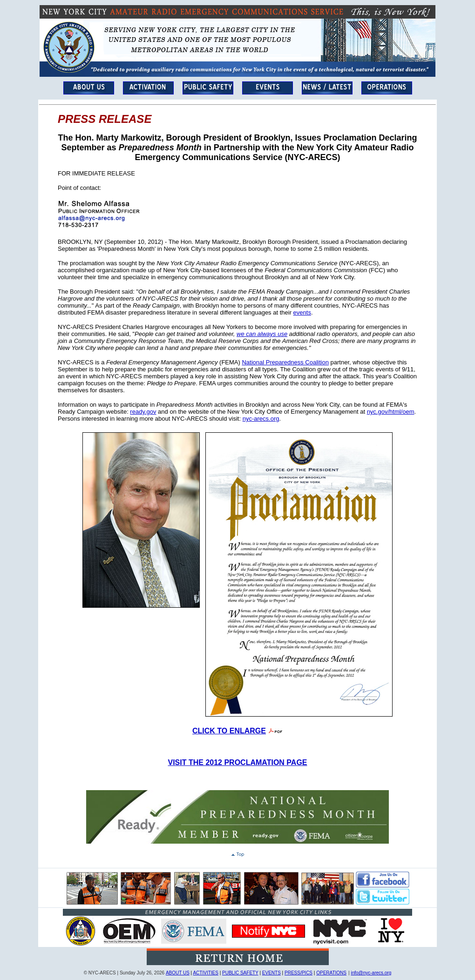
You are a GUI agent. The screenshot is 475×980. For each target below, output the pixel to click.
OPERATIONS (331, 973)
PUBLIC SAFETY (240, 973)
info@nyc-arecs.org (371, 973)
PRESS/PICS (299, 973)
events (302, 312)
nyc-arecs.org (261, 419)
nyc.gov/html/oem (391, 412)
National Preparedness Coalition (285, 362)
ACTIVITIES (205, 973)
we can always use (262, 334)
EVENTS (271, 973)
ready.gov (143, 412)
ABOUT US (178, 973)
